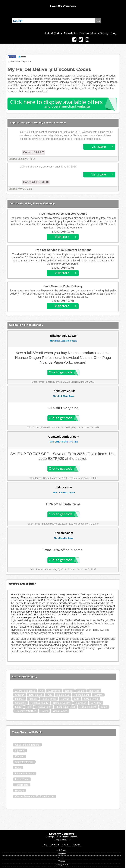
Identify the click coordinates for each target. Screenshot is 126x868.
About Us (62, 854)
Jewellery (96, 703)
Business (94, 691)
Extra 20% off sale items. (63, 550)
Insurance (81, 703)
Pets (29, 707)
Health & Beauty (39, 703)
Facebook (55, 844)
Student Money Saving (94, 33)
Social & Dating (88, 707)
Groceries (20, 703)
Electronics (63, 695)
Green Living (91, 699)
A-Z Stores (62, 850)
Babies (69, 691)
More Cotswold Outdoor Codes (64, 442)
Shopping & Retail (65, 707)
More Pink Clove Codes (64, 396)
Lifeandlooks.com (25, 774)
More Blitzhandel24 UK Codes (64, 341)
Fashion (98, 695)
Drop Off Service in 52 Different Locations (63, 250)
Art (41, 691)
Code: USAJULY (34, 152)
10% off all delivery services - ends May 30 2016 (48, 167)
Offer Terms (38, 382)
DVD (50, 695)
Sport (104, 707)
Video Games (60, 711)
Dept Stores (35, 695)
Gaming (65, 699)
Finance (20, 699)
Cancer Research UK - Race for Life (34, 796)
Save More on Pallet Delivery (63, 286)
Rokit (18, 768)
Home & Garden (62, 703)
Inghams (20, 751)
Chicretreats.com (24, 762)
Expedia (20, 791)
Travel (44, 711)
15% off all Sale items (63, 504)
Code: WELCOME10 (36, 182)
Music (18, 707)
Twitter (65, 844)
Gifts (77, 699)
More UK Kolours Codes (64, 492)
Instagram (76, 844)
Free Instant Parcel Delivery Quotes (63, 214)
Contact (62, 857)
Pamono (20, 756)
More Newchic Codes (64, 538)
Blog (113, 33)
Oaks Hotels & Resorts (27, 745)
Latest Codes (53, 33)
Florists (33, 699)
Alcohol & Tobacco (25, 691)
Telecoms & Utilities (26, 711)
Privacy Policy (62, 864)
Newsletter (71, 33)
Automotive (54, 691)
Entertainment (81, 695)
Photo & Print (43, 707)
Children (20, 695)
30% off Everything (63, 408)
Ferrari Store (22, 779)
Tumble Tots (22, 785)
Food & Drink (49, 699)
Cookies (62, 861)
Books (81, 691)
